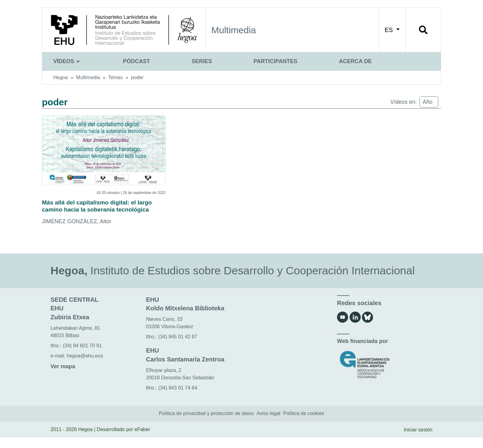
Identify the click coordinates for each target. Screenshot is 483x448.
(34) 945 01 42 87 (178, 347)
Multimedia (88, 77)
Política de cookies (304, 424)
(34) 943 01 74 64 (178, 398)
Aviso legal (268, 424)
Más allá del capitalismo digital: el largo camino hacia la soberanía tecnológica (96, 211)
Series (202, 61)
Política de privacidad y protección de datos (206, 424)
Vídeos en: (404, 102)
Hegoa (61, 77)
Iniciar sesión (418, 440)
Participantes (275, 61)
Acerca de (355, 61)
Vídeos (67, 61)
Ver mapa (63, 377)
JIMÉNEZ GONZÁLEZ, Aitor (77, 232)
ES (392, 30)
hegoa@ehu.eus (85, 366)
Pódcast (136, 61)
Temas (115, 77)
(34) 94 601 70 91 (82, 356)
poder (137, 77)
